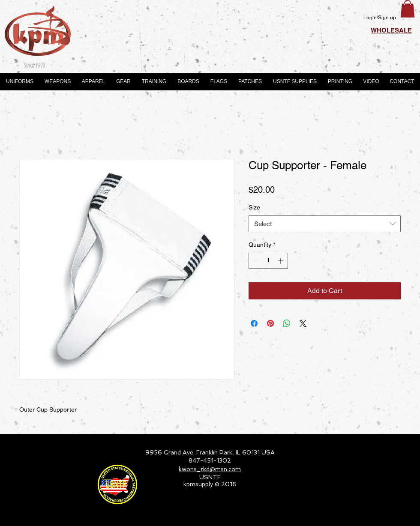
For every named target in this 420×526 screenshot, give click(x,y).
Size (254, 207)
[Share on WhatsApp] (287, 323)
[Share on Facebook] (254, 323)
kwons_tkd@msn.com (210, 469)
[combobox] (325, 224)
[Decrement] (255, 261)
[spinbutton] (268, 261)
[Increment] (281, 261)
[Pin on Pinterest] (270, 323)
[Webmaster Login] (388, 516)
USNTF (210, 477)
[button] (408, 9)
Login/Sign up (380, 18)
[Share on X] (303, 323)
